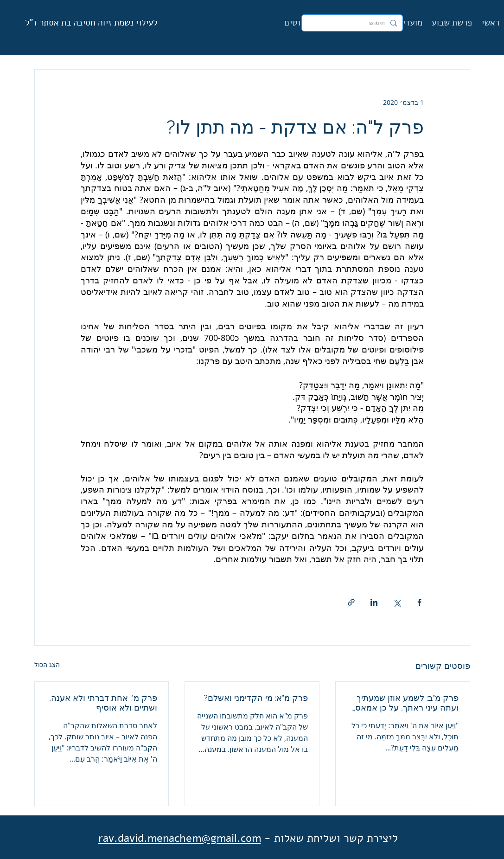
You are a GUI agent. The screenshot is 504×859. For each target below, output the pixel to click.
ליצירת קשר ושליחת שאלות (336, 838)
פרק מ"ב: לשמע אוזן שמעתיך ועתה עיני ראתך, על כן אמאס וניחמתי (407, 703)
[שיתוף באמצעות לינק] (351, 602)
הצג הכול (47, 664)
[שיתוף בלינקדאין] (374, 602)
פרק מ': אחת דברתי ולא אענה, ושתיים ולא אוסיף (103, 703)
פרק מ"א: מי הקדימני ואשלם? (256, 698)
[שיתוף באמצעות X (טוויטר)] (397, 602)
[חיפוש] (353, 23)
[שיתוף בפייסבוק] (419, 602)
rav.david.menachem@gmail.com (180, 838)
